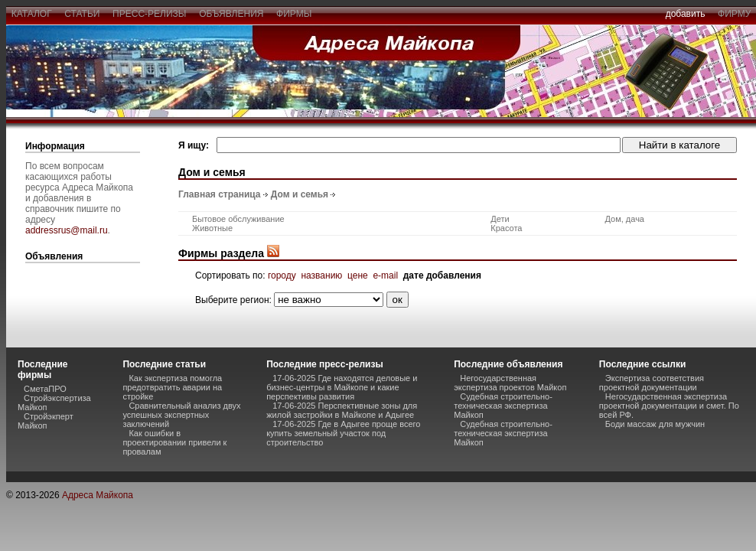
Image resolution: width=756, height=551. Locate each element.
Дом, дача (624, 219)
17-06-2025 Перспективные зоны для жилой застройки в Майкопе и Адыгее (342, 410)
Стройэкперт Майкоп (46, 421)
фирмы (294, 14)
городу (282, 275)
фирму (734, 14)
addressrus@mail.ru (67, 230)
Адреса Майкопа (98, 495)
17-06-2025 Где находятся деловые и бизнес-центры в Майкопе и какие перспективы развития (342, 387)
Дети (500, 219)
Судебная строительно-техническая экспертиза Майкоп (503, 406)
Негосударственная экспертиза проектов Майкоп (510, 383)
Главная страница (220, 194)
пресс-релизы (149, 14)
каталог (31, 14)
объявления (231, 14)
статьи (82, 14)
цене (358, 275)
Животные (212, 228)
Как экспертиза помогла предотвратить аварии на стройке (172, 387)
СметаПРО (45, 389)
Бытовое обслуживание (238, 219)
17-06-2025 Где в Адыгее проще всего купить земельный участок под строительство (343, 433)
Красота (506, 228)
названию (321, 275)
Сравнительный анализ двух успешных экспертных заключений (181, 415)
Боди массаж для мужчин (655, 424)
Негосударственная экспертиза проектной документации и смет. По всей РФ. (669, 406)
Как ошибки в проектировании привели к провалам (174, 442)
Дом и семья (300, 194)
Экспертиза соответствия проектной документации (652, 383)
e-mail (385, 275)
